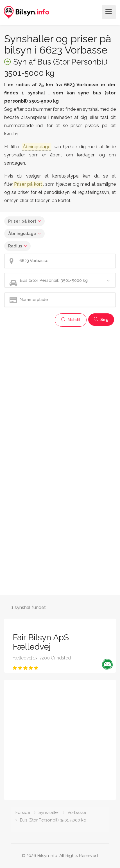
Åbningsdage (22, 234)
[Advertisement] (60, 390)
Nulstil (71, 320)
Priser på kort (22, 221)
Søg (101, 320)
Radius (15, 246)
